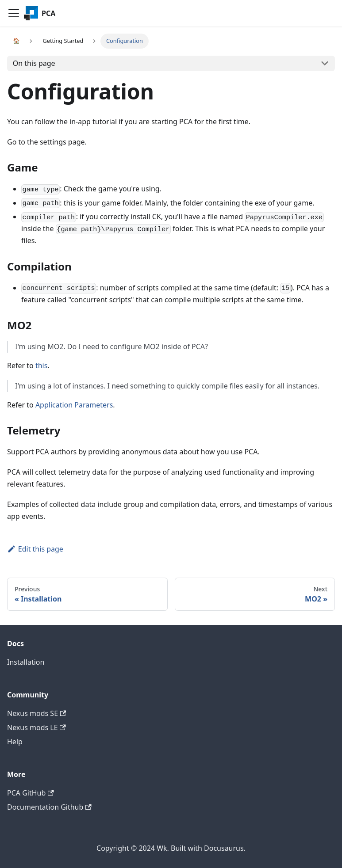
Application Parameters (74, 405)
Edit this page (35, 549)
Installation (26, 662)
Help (15, 742)
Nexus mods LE (37, 727)
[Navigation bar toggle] (14, 13)
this (41, 365)
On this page (34, 63)
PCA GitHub (31, 793)
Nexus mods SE (37, 713)
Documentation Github (49, 807)
